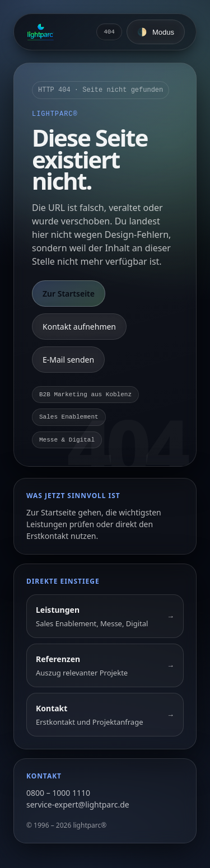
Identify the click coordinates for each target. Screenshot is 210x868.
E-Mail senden (68, 360)
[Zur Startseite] (41, 32)
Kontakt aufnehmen (79, 327)
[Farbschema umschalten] (156, 32)
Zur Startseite (69, 294)
